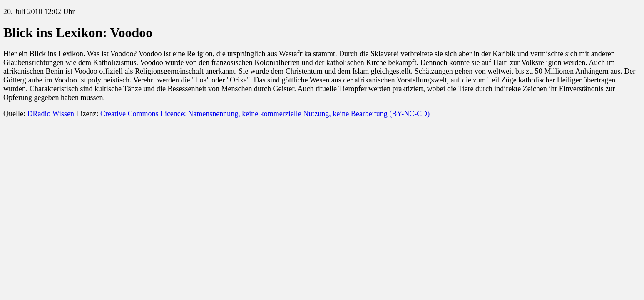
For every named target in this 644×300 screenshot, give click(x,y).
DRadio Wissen (50, 114)
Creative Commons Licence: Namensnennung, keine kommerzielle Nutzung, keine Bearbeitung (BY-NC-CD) (265, 114)
